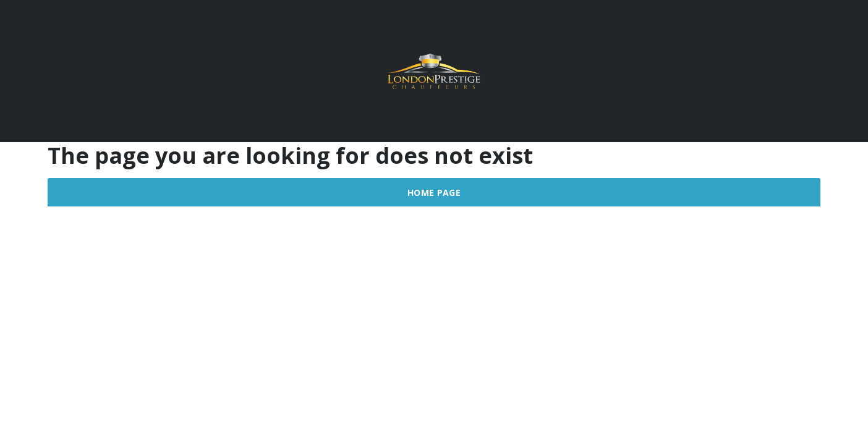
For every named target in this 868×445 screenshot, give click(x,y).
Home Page (434, 193)
